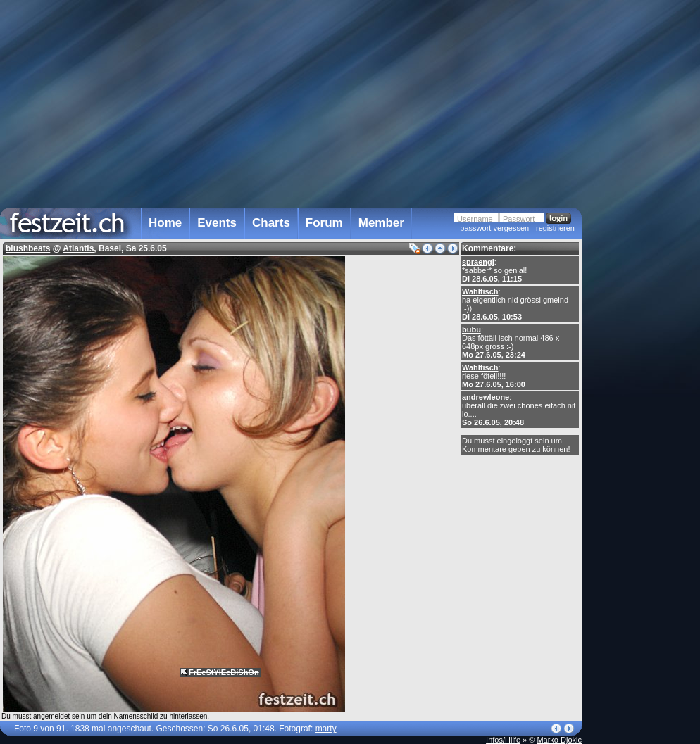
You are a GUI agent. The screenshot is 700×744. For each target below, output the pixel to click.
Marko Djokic (559, 740)
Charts (271, 223)
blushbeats (28, 248)
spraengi (478, 262)
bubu (471, 329)
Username (475, 219)
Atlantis (78, 248)
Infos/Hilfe (503, 740)
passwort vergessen (494, 228)
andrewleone (486, 397)
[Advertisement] (644, 284)
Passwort (519, 219)
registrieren (555, 228)
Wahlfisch (480, 291)
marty (326, 729)
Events (217, 223)
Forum (324, 223)
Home (165, 223)
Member (381, 223)
